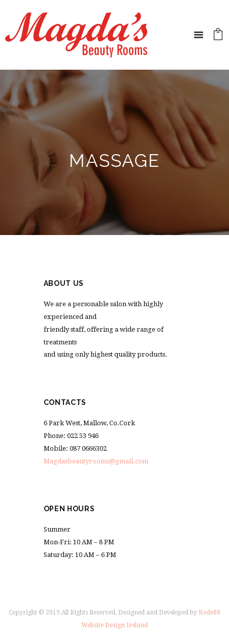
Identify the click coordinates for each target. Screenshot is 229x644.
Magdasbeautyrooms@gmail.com (96, 461)
